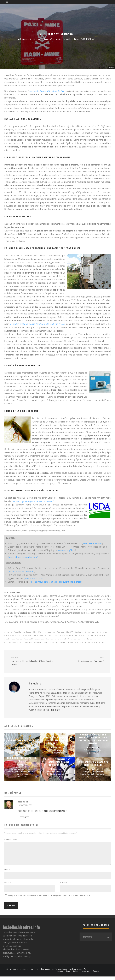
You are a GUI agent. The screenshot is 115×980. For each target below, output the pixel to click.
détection (103, 632)
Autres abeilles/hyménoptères (43, 39)
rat (96, 639)
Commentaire (11, 840)
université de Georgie (56, 642)
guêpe (71, 635)
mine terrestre (76, 639)
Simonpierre (24, 39)
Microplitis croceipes (34, 639)
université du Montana (79, 642)
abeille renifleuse (23, 632)
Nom (7, 873)
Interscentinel (83, 635)
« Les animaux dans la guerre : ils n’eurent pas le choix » (56, 582)
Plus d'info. (55, 710)
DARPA (70, 632)
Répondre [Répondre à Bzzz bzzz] (25, 817)
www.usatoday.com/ (92, 543)
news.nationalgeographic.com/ (23, 557)
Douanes (28, 635)
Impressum (86, 975)
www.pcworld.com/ (34, 578)
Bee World (39, 632)
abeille (9, 632)
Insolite (59, 39)
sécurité (39, 642)
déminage (91, 632)
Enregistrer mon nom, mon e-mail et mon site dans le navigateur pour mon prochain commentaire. (49, 899)
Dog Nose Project (14, 635)
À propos (60, 975)
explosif (50, 635)
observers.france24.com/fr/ (21, 572)
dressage (39, 635)
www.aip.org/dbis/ (67, 550)
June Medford (99, 635)
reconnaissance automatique (19, 642)
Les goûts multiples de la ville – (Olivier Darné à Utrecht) (33, 661)
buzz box (51, 632)
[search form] (91, 940)
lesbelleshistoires (14, 639)
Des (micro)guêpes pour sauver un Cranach (33, 501)
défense (80, 632)
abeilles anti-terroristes (54, 811)
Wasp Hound (98, 642)
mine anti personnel (57, 639)
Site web (63, 886)
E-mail (8, 886)
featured (61, 635)
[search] (108, 940)
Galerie (76, 975)
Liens (68, 975)
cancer (61, 632)
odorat (89, 639)
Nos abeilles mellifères (71, 39)
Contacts (96, 975)
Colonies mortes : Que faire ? (82, 659)
